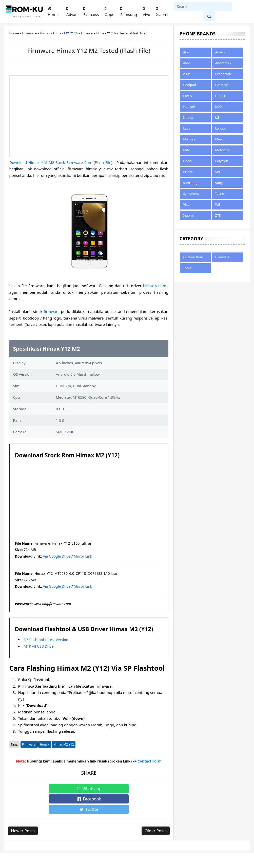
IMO (218, 107)
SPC (218, 172)
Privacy (63, 855)
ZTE (218, 215)
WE (217, 204)
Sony (219, 183)
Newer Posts (24, 810)
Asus (187, 74)
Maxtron (190, 139)
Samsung (129, 12)
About (14, 855)
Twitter (130, 789)
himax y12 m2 (155, 286)
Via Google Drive (57, 556)
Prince (188, 172)
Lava (187, 128)
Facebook (89, 789)
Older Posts (154, 810)
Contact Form (150, 761)
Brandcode (223, 74)
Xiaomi (162, 12)
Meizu (220, 139)
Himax (45, 744)
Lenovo (221, 128)
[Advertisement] (89, 116)
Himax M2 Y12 (64, 744)
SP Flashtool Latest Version (46, 640)
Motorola (222, 150)
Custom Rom (193, 257)
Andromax (223, 63)
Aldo (187, 63)
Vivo (147, 12)
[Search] (203, 7)
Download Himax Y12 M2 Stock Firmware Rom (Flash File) (61, 162)
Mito (187, 150)
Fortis (187, 96)
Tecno (220, 194)
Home (53, 12)
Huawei (189, 107)
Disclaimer (81, 855)
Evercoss (91, 12)
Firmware (29, 744)
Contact (47, 855)
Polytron (221, 161)
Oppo (110, 12)
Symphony (191, 194)
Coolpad (190, 85)
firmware (52, 311)
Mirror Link (83, 556)
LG (217, 117)
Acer (187, 52)
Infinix (188, 117)
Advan (72, 12)
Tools (187, 268)
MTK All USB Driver (40, 646)
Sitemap (30, 855)
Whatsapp (47, 789)
